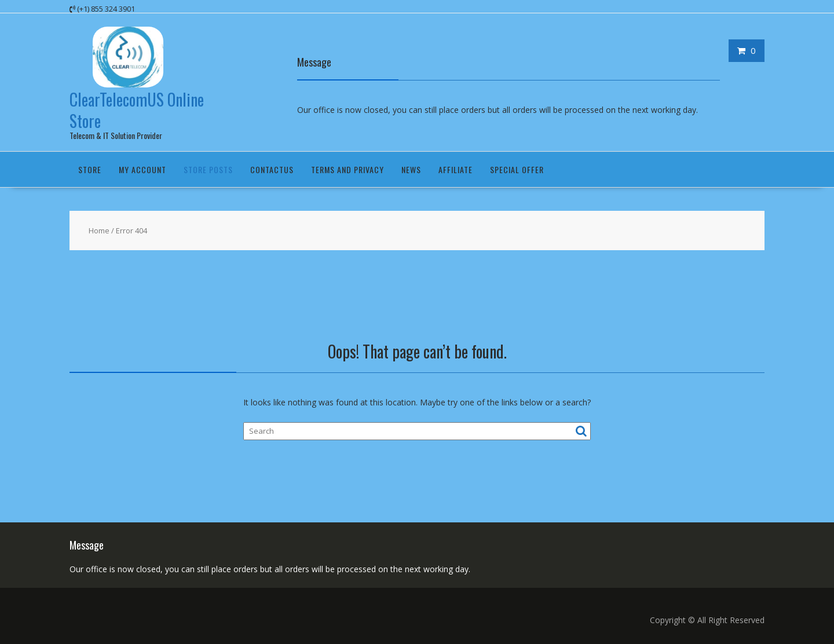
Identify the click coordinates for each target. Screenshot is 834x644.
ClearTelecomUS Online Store (137, 110)
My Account (142, 169)
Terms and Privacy (348, 169)
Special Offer (517, 169)
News (411, 169)
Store (90, 169)
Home (99, 230)
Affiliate (456, 169)
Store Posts (208, 169)
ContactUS (272, 169)
